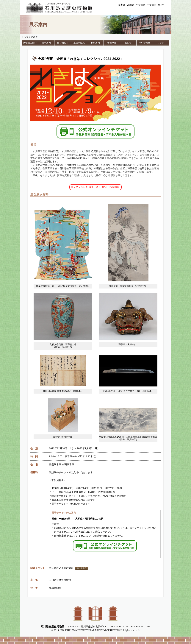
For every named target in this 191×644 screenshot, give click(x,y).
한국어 (161, 5)
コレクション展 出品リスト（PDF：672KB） (95, 187)
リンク (161, 43)
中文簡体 (151, 5)
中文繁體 (141, 5)
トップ (25, 37)
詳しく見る (82, 568)
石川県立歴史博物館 (65, 8)
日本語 (122, 5)
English (131, 5)
